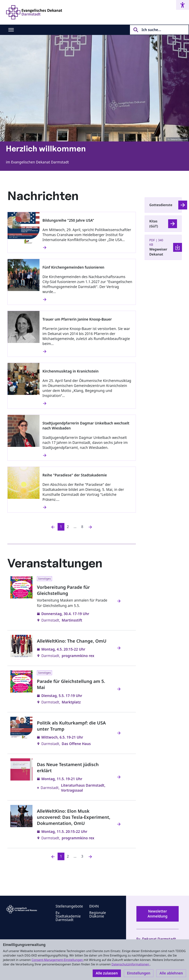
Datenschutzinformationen (131, 964)
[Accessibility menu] (183, 5)
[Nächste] (90, 527)
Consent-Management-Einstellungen (58, 960)
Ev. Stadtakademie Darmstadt (68, 916)
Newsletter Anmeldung (157, 914)
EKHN (94, 906)
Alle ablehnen (171, 973)
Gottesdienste (161, 205)
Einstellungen (139, 973)
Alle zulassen (107, 973)
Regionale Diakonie (98, 914)
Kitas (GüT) (154, 224)
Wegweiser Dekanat (158, 252)
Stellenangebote (69, 906)
